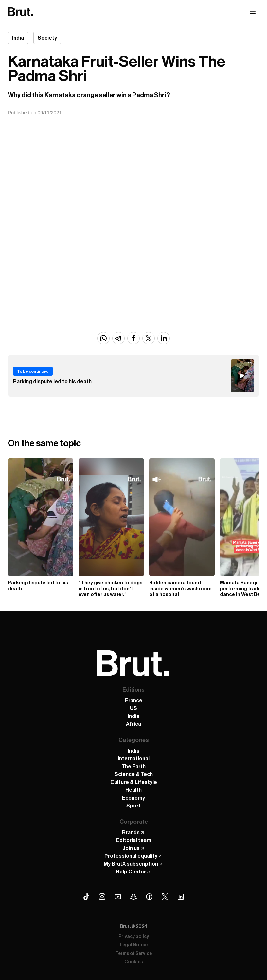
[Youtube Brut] (118, 897)
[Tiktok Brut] (86, 897)
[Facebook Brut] (149, 897)
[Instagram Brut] (102, 897)
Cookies (134, 962)
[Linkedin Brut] (181, 897)
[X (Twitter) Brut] (165, 897)
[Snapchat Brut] (133, 897)
